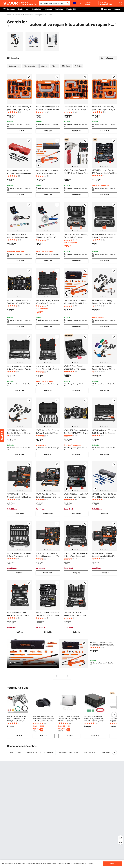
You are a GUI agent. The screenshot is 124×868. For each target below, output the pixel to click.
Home (9, 15)
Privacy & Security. (87, 864)
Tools (15, 46)
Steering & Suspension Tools (43, 15)
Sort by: (104, 58)
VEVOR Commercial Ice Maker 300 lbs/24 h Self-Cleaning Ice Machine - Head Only (69, 719)
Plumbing (51, 46)
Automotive (17, 15)
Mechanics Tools (28, 15)
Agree (112, 864)
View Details (20, 514)
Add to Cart (20, 131)
